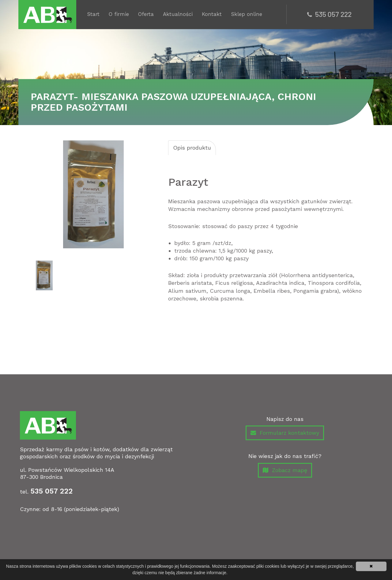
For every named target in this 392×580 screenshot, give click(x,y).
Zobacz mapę (285, 470)
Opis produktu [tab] (192, 148)
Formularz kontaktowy (285, 433)
